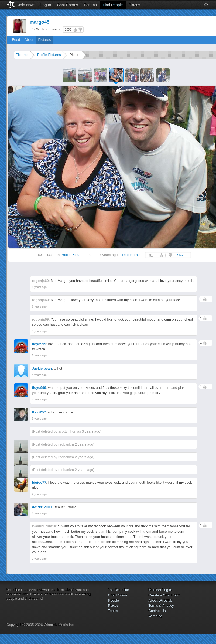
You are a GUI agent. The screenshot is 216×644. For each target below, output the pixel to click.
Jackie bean (42, 368)
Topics (113, 611)
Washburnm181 (45, 526)
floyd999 (39, 344)
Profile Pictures (49, 55)
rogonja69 (40, 281)
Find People (113, 5)
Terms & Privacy (161, 606)
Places (134, 5)
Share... (183, 255)
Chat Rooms (67, 5)
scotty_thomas (70, 431)
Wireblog (155, 616)
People (114, 600)
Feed (16, 40)
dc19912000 (42, 507)
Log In (46, 5)
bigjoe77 (39, 482)
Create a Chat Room (165, 595)
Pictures (44, 40)
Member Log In (160, 590)
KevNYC (39, 412)
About (29, 40)
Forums (90, 5)
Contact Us (157, 611)
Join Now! (26, 5)
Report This (131, 255)
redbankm (66, 444)
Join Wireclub (119, 590)
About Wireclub (160, 600)
